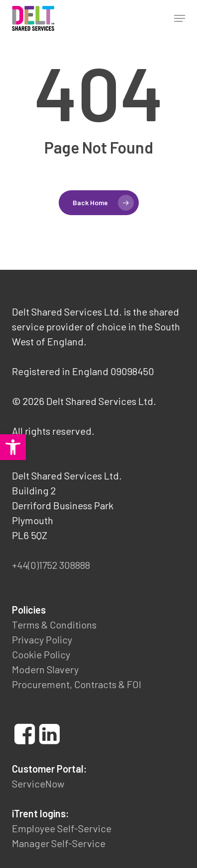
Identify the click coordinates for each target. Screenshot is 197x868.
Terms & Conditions (54, 625)
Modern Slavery (45, 669)
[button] (13, 447)
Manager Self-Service (59, 843)
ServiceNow (38, 784)
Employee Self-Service (62, 828)
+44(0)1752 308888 (51, 565)
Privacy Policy (42, 639)
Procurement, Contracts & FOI (77, 684)
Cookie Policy (41, 654)
